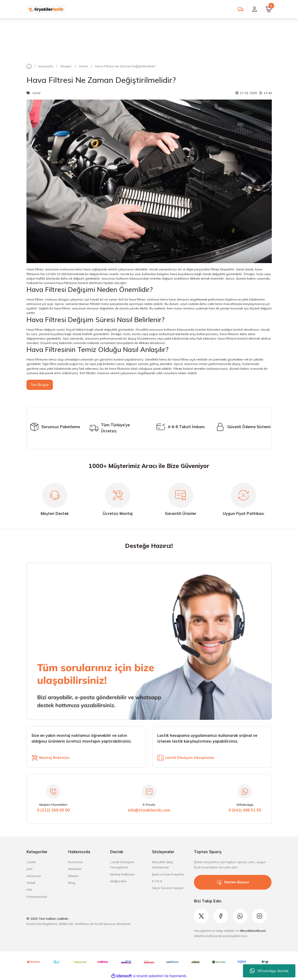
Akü (29, 890)
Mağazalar (118, 881)
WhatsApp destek (269, 971)
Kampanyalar (37, 897)
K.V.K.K (157, 881)
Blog (72, 883)
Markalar (75, 869)
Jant (29, 869)
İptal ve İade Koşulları (168, 875)
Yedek (31, 883)
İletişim (73, 876)
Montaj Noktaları (122, 875)
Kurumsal (75, 862)
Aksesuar (34, 876)
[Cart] (269, 9)
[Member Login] (254, 9)
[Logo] (46, 9)
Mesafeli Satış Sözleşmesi (162, 865)
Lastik (31, 862)
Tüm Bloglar (40, 385)
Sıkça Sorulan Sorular (168, 888)
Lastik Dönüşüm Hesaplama (122, 865)
